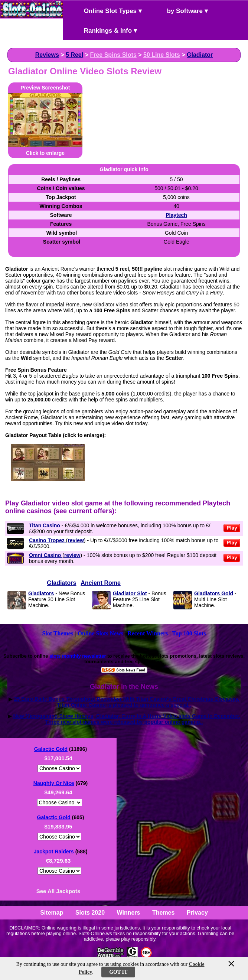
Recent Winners (148, 633)
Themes (163, 913)
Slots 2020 (90, 913)
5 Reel (74, 55)
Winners (129, 913)
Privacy (197, 913)
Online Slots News (100, 633)
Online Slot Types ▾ (107, 10)
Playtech (176, 215)
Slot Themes (58, 633)
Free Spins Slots (113, 55)
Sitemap (52, 913)
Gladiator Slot (130, 593)
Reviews (47, 55)
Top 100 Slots (189, 633)
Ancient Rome (101, 583)
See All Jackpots (58, 891)
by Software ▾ (181, 10)
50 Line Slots (162, 55)
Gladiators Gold (214, 593)
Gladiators (61, 583)
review (76, 540)
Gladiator (200, 55)
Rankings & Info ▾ (104, 30)
